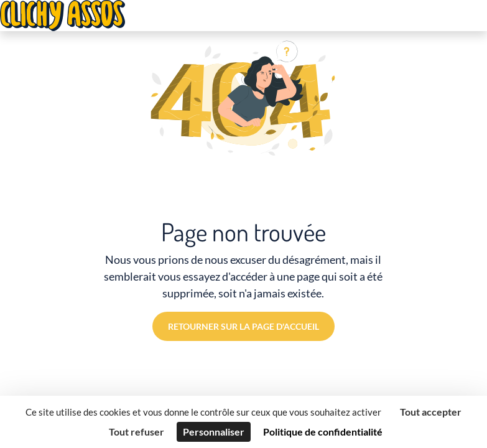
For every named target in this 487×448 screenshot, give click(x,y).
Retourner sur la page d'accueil (243, 326)
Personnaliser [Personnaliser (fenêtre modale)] (214, 432)
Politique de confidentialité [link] (323, 432)
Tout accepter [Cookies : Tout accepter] (431, 412)
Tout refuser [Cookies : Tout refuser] (137, 432)
